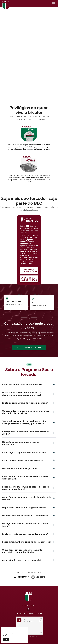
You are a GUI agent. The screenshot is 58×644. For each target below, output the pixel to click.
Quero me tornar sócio (29, 270)
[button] (29, 96)
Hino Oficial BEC (33, 636)
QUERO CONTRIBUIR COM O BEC (29, 348)
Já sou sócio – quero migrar (29, 279)
